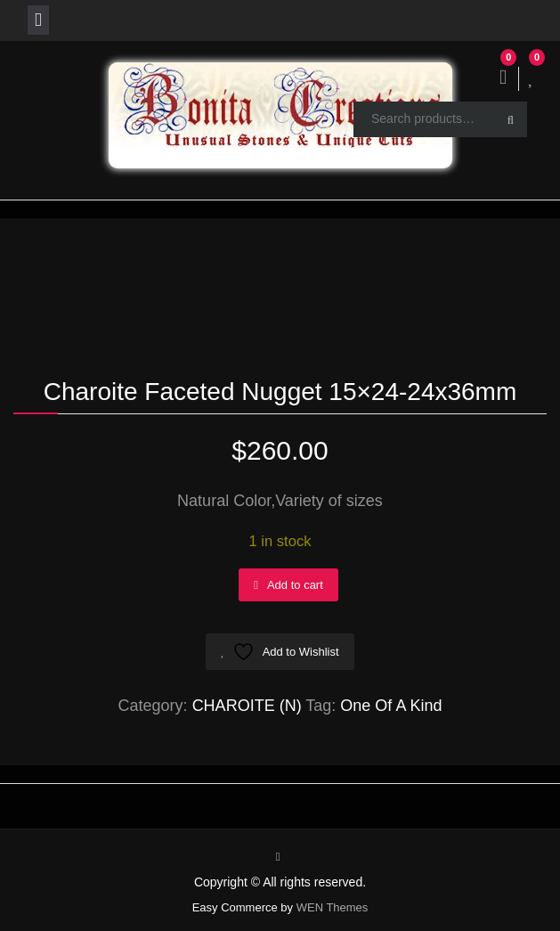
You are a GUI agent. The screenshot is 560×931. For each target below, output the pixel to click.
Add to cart (295, 585)
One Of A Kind (391, 706)
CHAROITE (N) (247, 706)
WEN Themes (333, 907)
